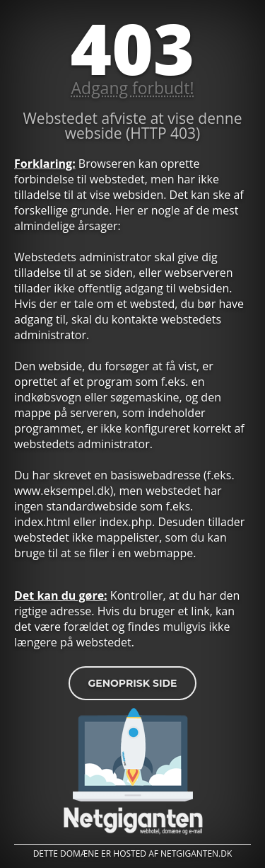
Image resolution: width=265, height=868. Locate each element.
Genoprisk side (132, 683)
